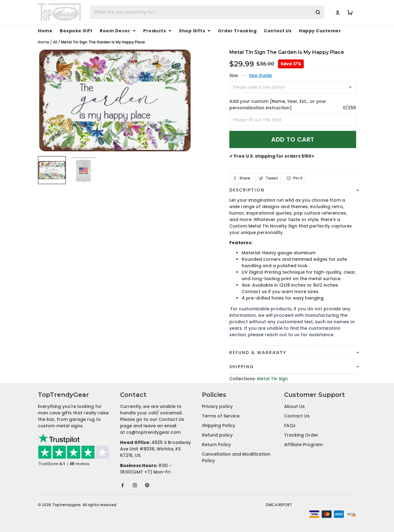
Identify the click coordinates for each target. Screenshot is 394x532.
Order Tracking (237, 31)
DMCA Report (279, 505)
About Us (294, 406)
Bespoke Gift (76, 31)
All (55, 42)
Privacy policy (217, 406)
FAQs (290, 425)
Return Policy (216, 445)
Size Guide (260, 75)
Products (157, 31)
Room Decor (118, 31)
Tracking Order (301, 435)
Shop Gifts (195, 31)
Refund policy (217, 435)
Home (45, 31)
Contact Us (278, 31)
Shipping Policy (219, 425)
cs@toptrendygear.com (153, 432)
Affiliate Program (303, 445)
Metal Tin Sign (272, 379)
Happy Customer (320, 31)
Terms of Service (221, 416)
